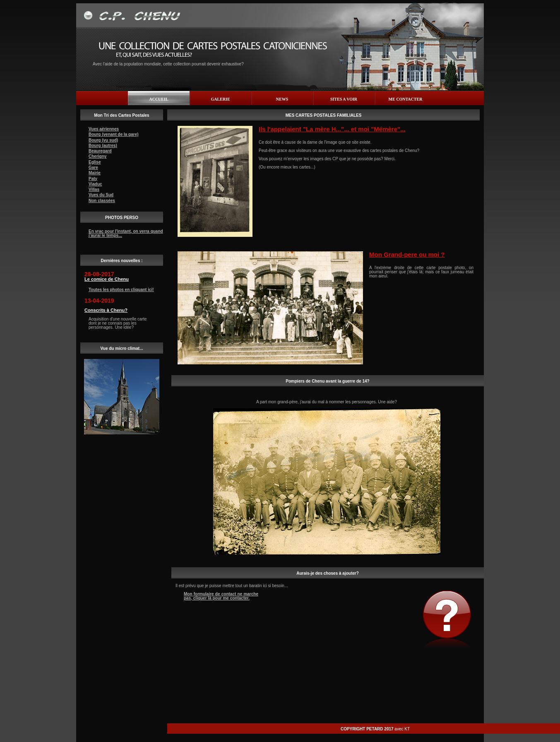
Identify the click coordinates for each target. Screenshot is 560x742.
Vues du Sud (101, 195)
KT (407, 729)
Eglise (95, 162)
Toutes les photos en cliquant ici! (121, 290)
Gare (93, 167)
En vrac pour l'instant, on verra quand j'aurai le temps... (126, 233)
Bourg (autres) (103, 146)
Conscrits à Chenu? (106, 310)
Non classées (102, 201)
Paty (93, 179)
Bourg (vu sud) (103, 140)
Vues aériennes (104, 129)
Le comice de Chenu (107, 279)
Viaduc (95, 184)
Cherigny (97, 156)
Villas (94, 189)
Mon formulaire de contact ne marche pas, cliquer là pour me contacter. (221, 596)
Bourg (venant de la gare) (114, 134)
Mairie (95, 173)
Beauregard (100, 151)
